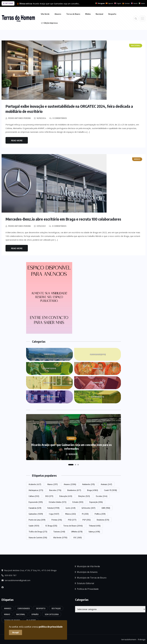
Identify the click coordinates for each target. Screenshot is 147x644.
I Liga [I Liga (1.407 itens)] (54, 514)
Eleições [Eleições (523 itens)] (84, 496)
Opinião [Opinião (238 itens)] (35, 614)
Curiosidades (98, 354)
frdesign (142, 639)
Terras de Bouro (73, 14)
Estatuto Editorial (85, 583)
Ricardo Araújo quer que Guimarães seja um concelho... (56, 4)
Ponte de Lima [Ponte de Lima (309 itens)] (37, 519)
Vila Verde (45, 14)
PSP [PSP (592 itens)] (86, 519)
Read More (17, 140)
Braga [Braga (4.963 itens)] (93, 490)
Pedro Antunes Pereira (19, 118)
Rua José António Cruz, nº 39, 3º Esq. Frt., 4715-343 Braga (29, 570)
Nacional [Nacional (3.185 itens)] (21, 614)
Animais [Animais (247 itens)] (106, 484)
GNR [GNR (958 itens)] (106, 508)
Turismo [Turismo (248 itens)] (59, 531)
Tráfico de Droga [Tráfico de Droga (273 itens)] (38, 531)
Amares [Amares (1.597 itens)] (8, 608)
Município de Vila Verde (88, 566)
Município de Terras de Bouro (92, 578)
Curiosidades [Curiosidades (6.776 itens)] (24, 608)
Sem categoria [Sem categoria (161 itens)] (52, 614)
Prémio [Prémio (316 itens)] (57, 519)
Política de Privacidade (88, 589)
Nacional (99, 14)
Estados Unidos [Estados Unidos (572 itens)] (58, 502)
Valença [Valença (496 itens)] (94, 531)
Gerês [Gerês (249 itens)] (70, 508)
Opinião (98, 382)
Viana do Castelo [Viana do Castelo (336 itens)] (38, 537)
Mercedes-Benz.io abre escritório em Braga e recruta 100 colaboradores (64, 219)
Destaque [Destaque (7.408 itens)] (56, 608)
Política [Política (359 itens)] (100, 514)
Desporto (112, 14)
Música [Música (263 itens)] (70, 514)
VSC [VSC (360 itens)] (78, 537)
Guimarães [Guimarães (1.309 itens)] (36, 514)
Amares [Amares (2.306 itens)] (70, 484)
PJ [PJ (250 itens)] (85, 514)
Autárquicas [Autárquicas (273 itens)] (36, 490)
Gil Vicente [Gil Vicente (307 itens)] (88, 508)
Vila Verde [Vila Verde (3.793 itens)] (60, 537)
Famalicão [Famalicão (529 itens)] (35, 508)
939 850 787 (9, 575)
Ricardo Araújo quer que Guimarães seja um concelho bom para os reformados (72, 446)
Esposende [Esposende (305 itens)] (36, 502)
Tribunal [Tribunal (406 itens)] (95, 525)
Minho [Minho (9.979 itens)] (7, 614)
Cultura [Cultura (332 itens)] (34, 496)
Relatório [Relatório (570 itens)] (103, 519)
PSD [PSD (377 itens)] (72, 519)
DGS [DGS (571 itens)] (49, 496)
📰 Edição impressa (49, 23)
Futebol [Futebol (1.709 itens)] (53, 508)
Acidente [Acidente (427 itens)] (35, 484)
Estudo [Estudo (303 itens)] (78, 502)
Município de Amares (87, 572)
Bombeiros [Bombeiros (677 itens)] (74, 490)
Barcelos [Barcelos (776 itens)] (55, 490)
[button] (71, 464)
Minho (88, 14)
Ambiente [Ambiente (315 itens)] (88, 484)
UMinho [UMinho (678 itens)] (77, 531)
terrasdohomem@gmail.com (16, 580)
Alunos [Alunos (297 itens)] (52, 484)
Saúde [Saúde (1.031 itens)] (34, 525)
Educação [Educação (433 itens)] (66, 496)
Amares (58, 14)
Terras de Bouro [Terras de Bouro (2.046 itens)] (73, 525)
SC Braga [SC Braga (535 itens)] (51, 525)
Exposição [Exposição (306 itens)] (96, 502)
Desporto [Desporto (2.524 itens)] (41, 608)
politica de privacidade (51, 626)
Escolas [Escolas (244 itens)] (102, 496)
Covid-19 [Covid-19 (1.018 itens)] (110, 490)
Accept (16, 632)
